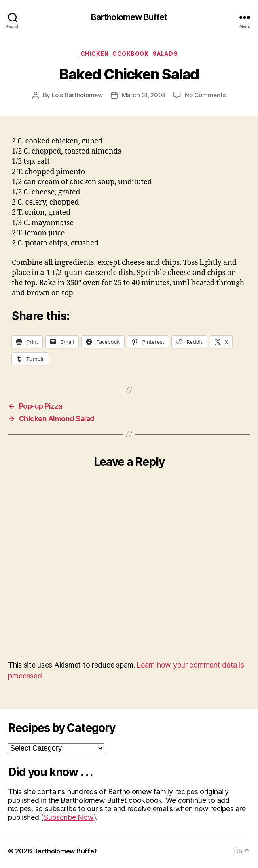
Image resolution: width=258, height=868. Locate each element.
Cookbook (130, 54)
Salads (165, 54)
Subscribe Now (69, 817)
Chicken (95, 54)
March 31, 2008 (144, 95)
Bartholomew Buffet (129, 17)
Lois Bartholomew (77, 95)
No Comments (205, 95)
